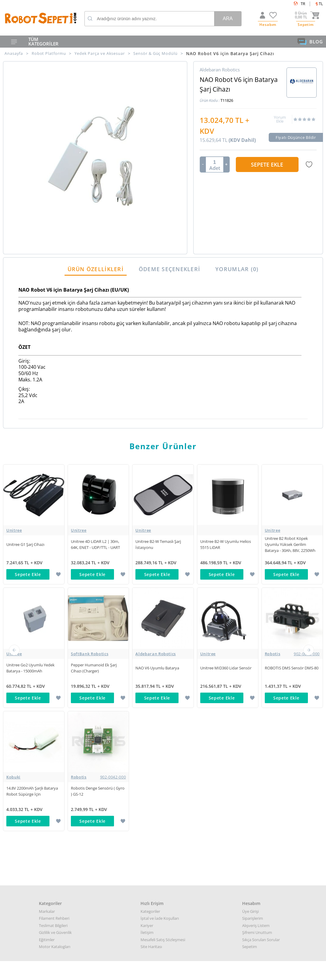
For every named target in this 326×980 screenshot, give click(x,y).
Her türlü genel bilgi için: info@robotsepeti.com (163, 840)
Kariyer (147, 679)
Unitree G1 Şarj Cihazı (25, 544)
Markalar (47, 665)
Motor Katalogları (55, 700)
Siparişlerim (253, 672)
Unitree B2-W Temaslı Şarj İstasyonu (158, 544)
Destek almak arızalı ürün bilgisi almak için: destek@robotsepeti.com (163, 854)
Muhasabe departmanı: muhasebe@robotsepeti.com (163, 861)
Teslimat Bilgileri (53, 679)
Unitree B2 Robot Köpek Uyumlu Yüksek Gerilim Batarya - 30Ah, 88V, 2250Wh (290, 544)
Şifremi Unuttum (257, 686)
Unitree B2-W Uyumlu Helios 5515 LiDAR (226, 544)
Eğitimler (47, 693)
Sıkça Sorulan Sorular (261, 693)
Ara (228, 19)
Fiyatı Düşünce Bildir (296, 137)
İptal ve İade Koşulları (160, 672)
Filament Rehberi (54, 672)
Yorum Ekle (280, 119)
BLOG (310, 42)
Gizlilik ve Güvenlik (55, 686)
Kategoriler (150, 665)
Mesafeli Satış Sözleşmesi (163, 693)
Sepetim (250, 700)
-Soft (131, 972)
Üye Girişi (250, 665)
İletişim (147, 686)
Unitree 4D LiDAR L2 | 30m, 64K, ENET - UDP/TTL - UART (95, 544)
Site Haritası (151, 700)
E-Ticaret (145, 972)
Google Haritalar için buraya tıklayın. (32, 872)
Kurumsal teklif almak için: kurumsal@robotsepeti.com (163, 847)
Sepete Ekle (267, 164)
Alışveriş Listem (256, 679)
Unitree (14, 530)
